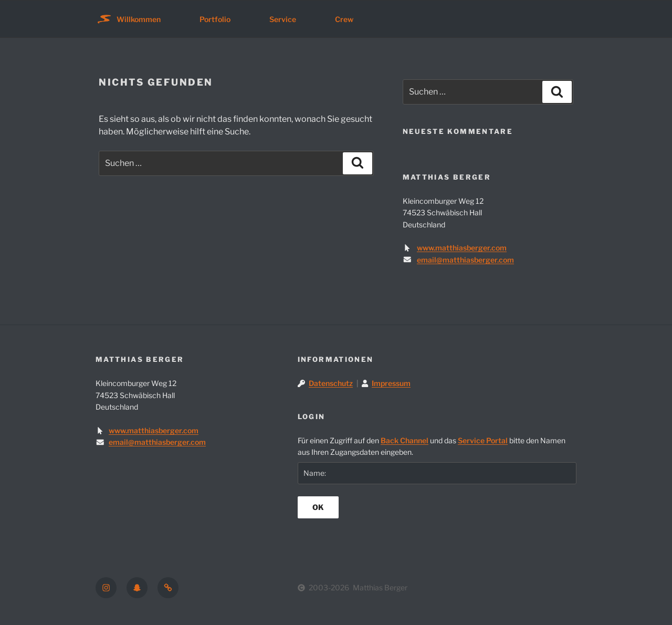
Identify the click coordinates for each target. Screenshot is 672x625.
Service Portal (483, 440)
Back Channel (405, 440)
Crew (344, 19)
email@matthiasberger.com (465, 260)
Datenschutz (331, 383)
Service (283, 19)
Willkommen (139, 19)
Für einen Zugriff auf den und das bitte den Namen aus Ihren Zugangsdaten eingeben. (432, 446)
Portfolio (215, 19)
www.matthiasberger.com (462, 248)
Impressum (391, 383)
